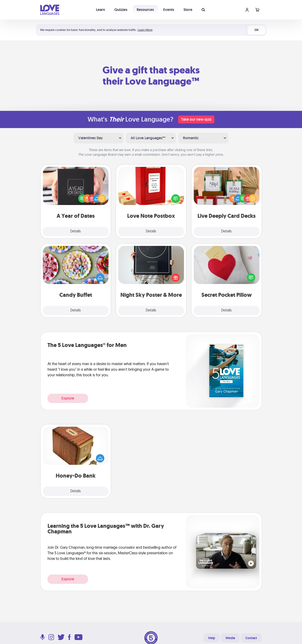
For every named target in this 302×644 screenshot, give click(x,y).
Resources (145, 10)
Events (169, 10)
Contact (251, 638)
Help (212, 638)
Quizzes (121, 10)
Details (76, 231)
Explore (68, 398)
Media (230, 638)
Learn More (145, 30)
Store (188, 10)
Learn (100, 10)
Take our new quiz (196, 119)
